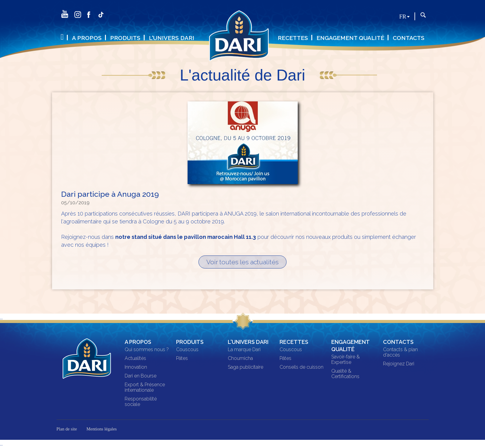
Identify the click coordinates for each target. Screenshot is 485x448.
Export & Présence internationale (145, 388)
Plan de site (67, 429)
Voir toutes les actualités (242, 262)
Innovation (136, 367)
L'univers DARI (172, 38)
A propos (87, 38)
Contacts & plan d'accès (400, 353)
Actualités (135, 359)
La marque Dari (244, 350)
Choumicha (240, 359)
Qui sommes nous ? (147, 350)
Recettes (293, 38)
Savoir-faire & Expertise (346, 360)
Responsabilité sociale (141, 402)
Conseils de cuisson (301, 367)
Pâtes (182, 359)
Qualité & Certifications (345, 374)
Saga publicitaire (246, 367)
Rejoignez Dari (399, 364)
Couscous (187, 350)
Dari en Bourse (141, 376)
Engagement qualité (350, 38)
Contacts (409, 38)
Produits (125, 38)
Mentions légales (102, 429)
